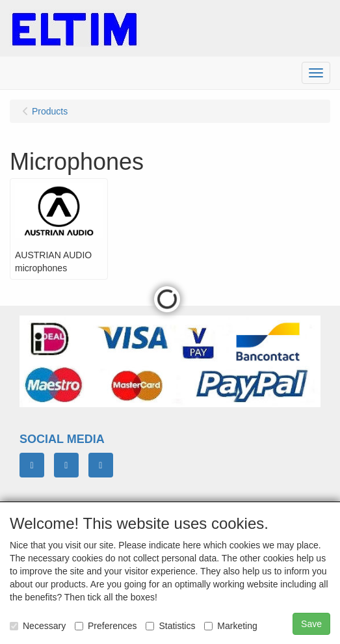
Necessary (38, 626)
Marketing (230, 626)
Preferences (106, 626)
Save (311, 624)
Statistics (170, 626)
